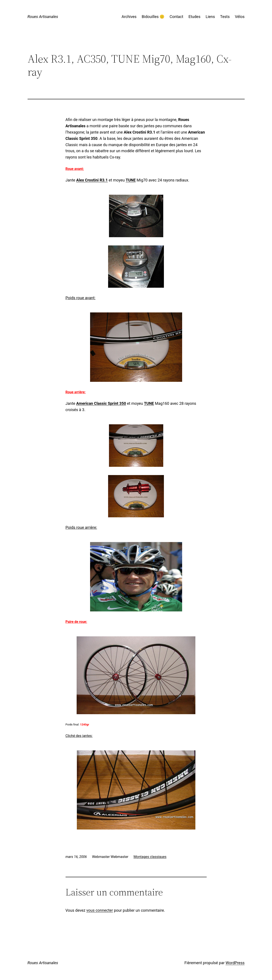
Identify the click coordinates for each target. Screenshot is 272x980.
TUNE (131, 180)
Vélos (240, 17)
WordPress (235, 963)
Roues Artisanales (43, 17)
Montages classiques (150, 857)
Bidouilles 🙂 (153, 17)
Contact (176, 17)
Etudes (194, 17)
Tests (225, 17)
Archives (129, 17)
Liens (210, 17)
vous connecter (100, 910)
